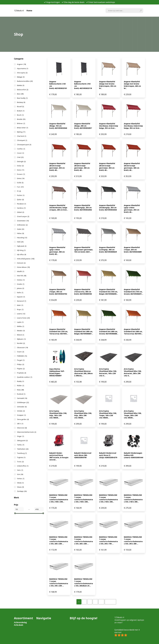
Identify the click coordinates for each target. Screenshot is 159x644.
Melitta (20, 326)
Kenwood (21, 301)
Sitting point (22, 440)
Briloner (21, 123)
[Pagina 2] (84, 602)
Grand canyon (23, 216)
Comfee (21, 149)
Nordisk (21, 343)
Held (20, 242)
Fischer (21, 195)
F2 (19, 191)
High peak (22, 246)
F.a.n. (20, 187)
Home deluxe (23, 267)
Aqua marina (23, 68)
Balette (21, 85)
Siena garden (23, 419)
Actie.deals (19, 625)
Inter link (22, 276)
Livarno (21, 314)
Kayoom (21, 297)
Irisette (21, 284)
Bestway (21, 102)
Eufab (20, 183)
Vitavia (20, 487)
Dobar (20, 166)
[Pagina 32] (101, 602)
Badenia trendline (25, 81)
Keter (20, 305)
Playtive (21, 369)
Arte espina (22, 73)
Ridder (20, 386)
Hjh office (21, 254)
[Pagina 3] (90, 602)
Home (29, 11)
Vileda (20, 483)
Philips (20, 364)
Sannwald (22, 398)
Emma (21, 178)
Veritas (21, 479)
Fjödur (20, 200)
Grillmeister (22, 225)
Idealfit (21, 271)
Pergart (21, 360)
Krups (20, 309)
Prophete (21, 373)
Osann (20, 352)
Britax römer (22, 128)
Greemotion (23, 221)
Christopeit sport (24, 145)
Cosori (20, 153)
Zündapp (22, 491)
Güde (21, 229)
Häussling (22, 238)
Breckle (21, 119)
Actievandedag (20, 622)
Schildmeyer (23, 402)
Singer (20, 436)
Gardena (21, 208)
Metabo (21, 331)
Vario (20, 470)
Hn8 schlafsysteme (26, 259)
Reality (20, 381)
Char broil (22, 136)
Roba (20, 390)
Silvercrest (22, 428)
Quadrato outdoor (25, 377)
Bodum (21, 111)
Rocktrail (21, 394)
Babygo (21, 77)
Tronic (20, 462)
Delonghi (21, 161)
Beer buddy (22, 98)
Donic (21, 170)
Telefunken (23, 449)
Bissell (20, 107)
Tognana (21, 457)
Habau (20, 233)
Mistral (20, 335)
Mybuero (21, 339)
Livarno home (23, 318)
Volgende (110, 602)
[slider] (15, 513)
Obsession (22, 347)
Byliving (21, 132)
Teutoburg (22, 453)
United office (23, 466)
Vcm (20, 474)
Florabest (21, 204)
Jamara (20, 288)
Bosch (20, 115)
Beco (20, 94)
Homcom (21, 263)
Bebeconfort (23, 90)
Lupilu (20, 322)
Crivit (20, 157)
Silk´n (20, 424)
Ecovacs (21, 174)
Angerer (21, 64)
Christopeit (22, 140)
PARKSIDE (22, 356)
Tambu (21, 445)
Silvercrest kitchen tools (27, 432)
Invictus (21, 280)
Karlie (20, 293)
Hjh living (21, 250)
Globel (20, 212)
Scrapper (21, 415)
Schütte (21, 411)
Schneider (22, 407)
